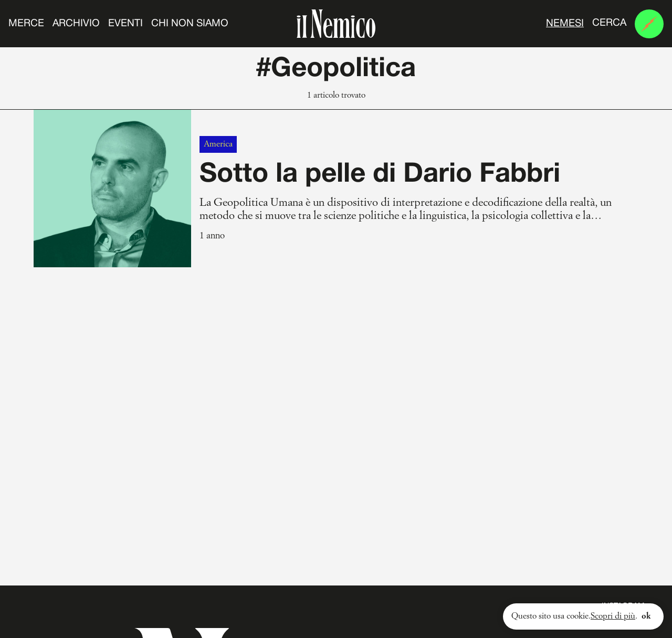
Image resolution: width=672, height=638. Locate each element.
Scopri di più (613, 616)
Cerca (609, 23)
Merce (26, 24)
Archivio (76, 24)
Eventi (125, 24)
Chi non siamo (190, 24)
